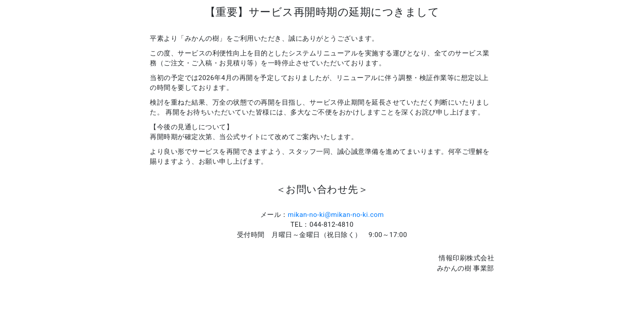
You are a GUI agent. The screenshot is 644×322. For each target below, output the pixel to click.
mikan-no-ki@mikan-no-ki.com (336, 215)
